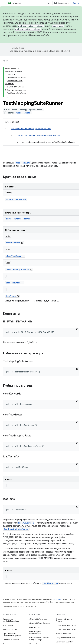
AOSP (5, 61)
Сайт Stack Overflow (64, 642)
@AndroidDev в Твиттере (40, 623)
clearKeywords (13, 243)
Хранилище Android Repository (11, 620)
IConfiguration (26, 523)
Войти (76, 3)
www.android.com (63, 634)
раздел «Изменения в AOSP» (35, 35)
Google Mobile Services (65, 638)
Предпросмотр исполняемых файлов (12, 635)
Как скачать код (10, 629)
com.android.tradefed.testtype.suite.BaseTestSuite (39, 135)
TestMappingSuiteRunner (18, 219)
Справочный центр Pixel (66, 625)
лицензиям (57, 599)
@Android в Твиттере (38, 619)
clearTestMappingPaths (17, 269)
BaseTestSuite (23, 113)
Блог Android (35, 627)
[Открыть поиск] (49, 3)
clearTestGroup (14, 256)
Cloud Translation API (59, 51)
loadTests (11, 296)
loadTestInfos (13, 283)
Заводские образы (11, 640)
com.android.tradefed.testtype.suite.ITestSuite (31, 129)
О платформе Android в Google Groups (39, 639)
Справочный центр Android (64, 620)
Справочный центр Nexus (67, 629)
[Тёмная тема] (77, 329)
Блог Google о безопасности (35, 632)
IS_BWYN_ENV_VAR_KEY (16, 199)
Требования (8, 625)
